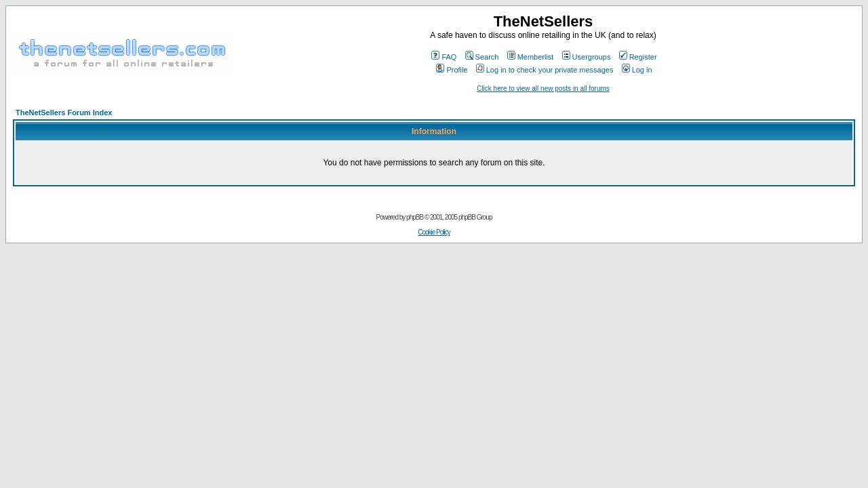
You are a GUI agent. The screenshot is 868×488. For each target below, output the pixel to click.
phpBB (415, 217)
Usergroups (587, 57)
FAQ (444, 57)
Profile (452, 70)
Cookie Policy (434, 232)
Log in (637, 70)
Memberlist (531, 57)
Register (638, 57)
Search (482, 57)
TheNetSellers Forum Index (64, 113)
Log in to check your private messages (545, 70)
